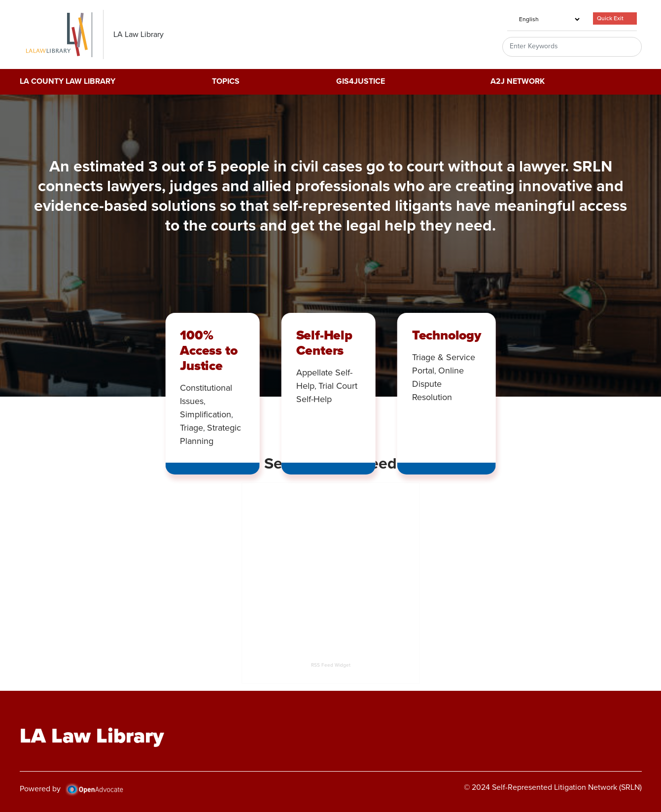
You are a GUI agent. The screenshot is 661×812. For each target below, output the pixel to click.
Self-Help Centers (324, 343)
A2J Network (518, 82)
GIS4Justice (361, 82)
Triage (191, 428)
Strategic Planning (210, 434)
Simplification (206, 414)
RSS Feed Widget (331, 665)
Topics (226, 82)
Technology (447, 335)
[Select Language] (544, 19)
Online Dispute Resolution (438, 384)
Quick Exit (610, 18)
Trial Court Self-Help (327, 392)
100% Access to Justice (209, 350)
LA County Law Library (68, 82)
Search (623, 47)
